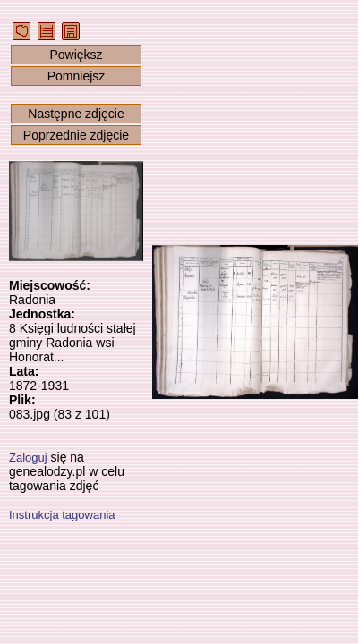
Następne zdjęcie (76, 114)
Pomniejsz (77, 76)
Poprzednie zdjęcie (76, 135)
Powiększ (76, 55)
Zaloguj (28, 458)
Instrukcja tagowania (62, 515)
